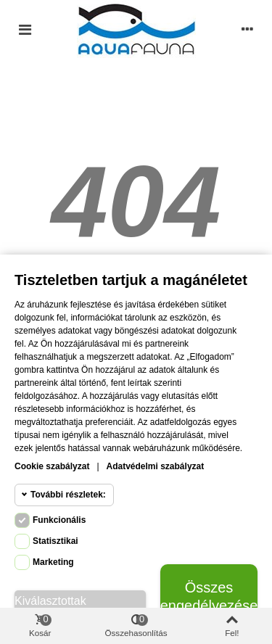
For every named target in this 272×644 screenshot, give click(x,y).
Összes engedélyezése (209, 596)
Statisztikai (55, 541)
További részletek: (68, 495)
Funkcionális (59, 520)
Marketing (53, 562)
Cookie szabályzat (52, 466)
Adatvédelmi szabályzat (156, 466)
